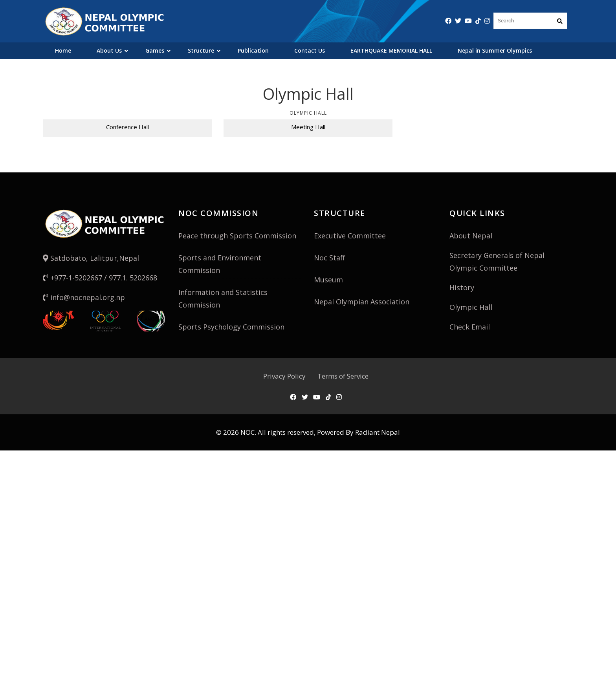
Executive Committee (350, 236)
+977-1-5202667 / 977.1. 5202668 (100, 278)
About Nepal (471, 236)
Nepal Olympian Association (362, 302)
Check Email (470, 327)
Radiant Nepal (378, 432)
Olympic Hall (471, 307)
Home (63, 50)
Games (155, 50)
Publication (253, 50)
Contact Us (310, 50)
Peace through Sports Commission (237, 236)
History (462, 287)
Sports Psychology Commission (231, 327)
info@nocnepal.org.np (84, 297)
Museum (328, 280)
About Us (109, 50)
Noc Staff (329, 258)
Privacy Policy (284, 376)
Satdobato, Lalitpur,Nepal (91, 258)
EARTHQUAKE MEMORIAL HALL (391, 50)
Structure (201, 50)
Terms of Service (343, 376)
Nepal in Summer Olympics (495, 50)
